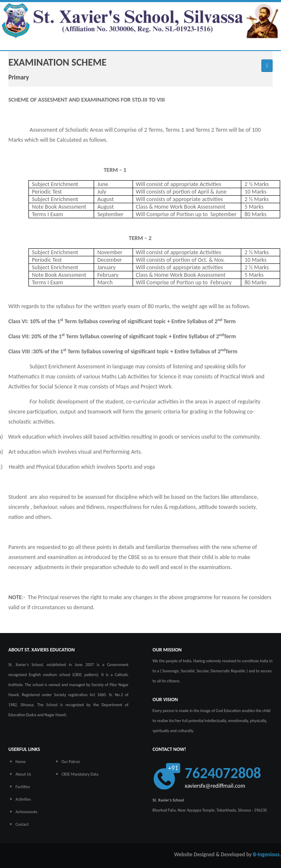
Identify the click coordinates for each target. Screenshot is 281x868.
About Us (23, 774)
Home (20, 762)
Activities (23, 799)
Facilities (23, 787)
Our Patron (71, 762)
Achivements (26, 812)
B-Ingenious (266, 854)
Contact (22, 824)
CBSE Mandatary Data (80, 774)
